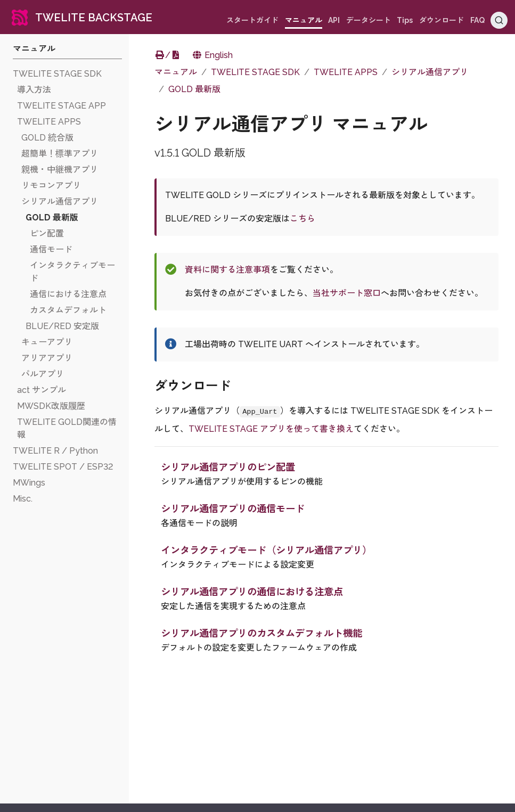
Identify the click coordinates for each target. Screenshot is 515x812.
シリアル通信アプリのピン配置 (228, 467)
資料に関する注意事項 (227, 270)
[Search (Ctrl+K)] (499, 20)
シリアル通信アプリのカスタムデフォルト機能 (261, 633)
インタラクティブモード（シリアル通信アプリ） (266, 550)
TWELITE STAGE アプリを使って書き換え (271, 429)
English (212, 55)
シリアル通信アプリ (430, 72)
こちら (303, 219)
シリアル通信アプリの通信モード (233, 509)
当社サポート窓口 (347, 293)
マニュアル (176, 72)
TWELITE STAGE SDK (255, 72)
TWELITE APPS (346, 72)
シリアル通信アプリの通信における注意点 (252, 592)
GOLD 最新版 (194, 89)
